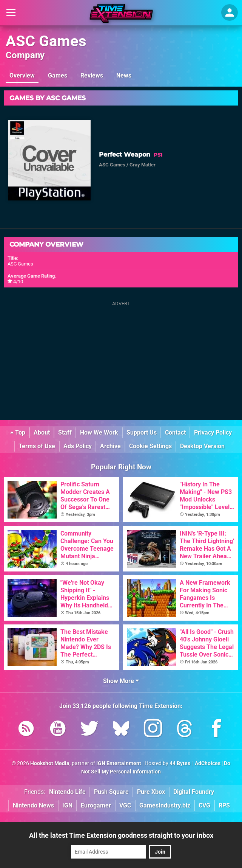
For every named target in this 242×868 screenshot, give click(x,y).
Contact (175, 432)
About (42, 432)
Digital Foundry (194, 792)
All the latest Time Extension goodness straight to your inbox (121, 835)
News (124, 75)
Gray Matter (143, 165)
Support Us (142, 432)
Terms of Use (37, 446)
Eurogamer (96, 805)
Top (18, 432)
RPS (224, 805)
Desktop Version (202, 446)
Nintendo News (33, 805)
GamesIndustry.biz (165, 805)
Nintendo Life (67, 792)
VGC (125, 805)
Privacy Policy (213, 432)
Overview (22, 75)
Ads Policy (78, 446)
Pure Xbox (151, 792)
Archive (110, 446)
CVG (204, 805)
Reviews (92, 75)
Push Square (111, 792)
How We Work (99, 432)
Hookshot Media (50, 763)
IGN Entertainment (119, 763)
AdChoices (207, 763)
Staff (65, 432)
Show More (121, 681)
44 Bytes (180, 763)
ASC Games (46, 41)
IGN (67, 805)
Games (58, 75)
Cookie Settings (150, 446)
